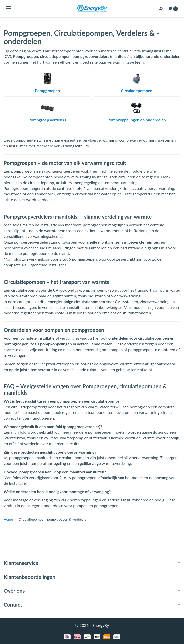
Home (8, 519)
